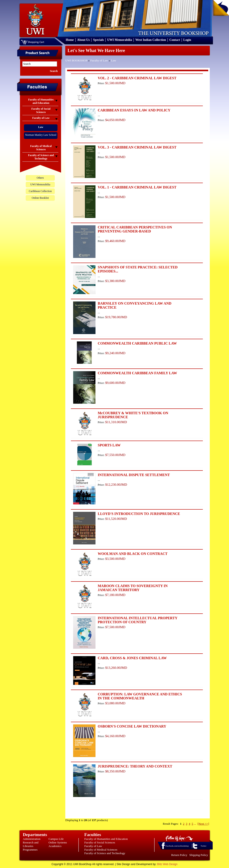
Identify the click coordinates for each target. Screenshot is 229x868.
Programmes (30, 850)
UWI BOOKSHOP (76, 60)
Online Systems (58, 842)
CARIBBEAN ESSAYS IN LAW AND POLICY (134, 110)
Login (187, 40)
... (195, 824)
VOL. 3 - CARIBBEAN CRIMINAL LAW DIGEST (137, 147)
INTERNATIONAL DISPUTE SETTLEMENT (134, 475)
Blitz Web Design (167, 864)
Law (113, 60)
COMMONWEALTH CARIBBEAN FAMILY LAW (137, 373)
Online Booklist (40, 198)
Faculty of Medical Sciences (101, 850)
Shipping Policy (199, 855)
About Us (83, 40)
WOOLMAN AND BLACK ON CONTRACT (133, 554)
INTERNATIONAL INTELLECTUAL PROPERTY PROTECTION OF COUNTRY (138, 620)
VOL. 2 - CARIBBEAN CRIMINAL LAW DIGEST (137, 78)
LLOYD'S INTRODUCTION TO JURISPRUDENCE (139, 514)
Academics (55, 846)
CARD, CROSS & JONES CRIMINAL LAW (132, 658)
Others (40, 178)
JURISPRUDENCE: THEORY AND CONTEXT (135, 766)
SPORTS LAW (109, 445)
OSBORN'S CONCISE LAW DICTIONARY (132, 726)
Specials (98, 40)
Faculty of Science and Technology (105, 853)
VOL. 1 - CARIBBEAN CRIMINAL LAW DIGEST (137, 187)
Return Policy (179, 855)
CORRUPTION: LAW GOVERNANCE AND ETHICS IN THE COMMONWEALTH (140, 696)
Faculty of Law (99, 60)
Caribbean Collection (40, 191)
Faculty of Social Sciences (100, 842)
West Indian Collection (151, 40)
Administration (32, 839)
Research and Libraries (31, 844)
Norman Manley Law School (41, 135)
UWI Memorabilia (120, 40)
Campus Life (56, 839)
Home (70, 40)
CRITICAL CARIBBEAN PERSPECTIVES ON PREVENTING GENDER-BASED (135, 229)
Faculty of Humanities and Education (106, 839)
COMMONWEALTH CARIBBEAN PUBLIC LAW (137, 343)
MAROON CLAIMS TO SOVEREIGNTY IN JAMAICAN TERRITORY (133, 588)
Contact (175, 40)
